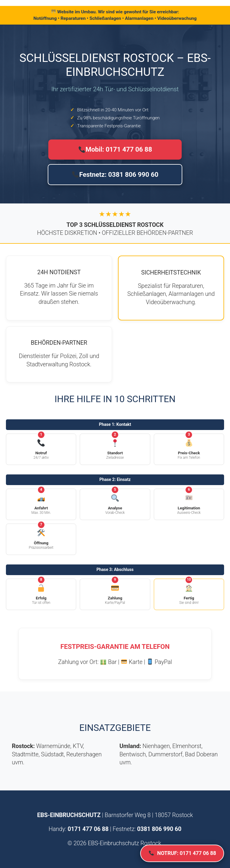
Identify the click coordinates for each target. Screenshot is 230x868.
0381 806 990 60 (159, 829)
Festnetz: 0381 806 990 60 (115, 174)
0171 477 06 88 (88, 829)
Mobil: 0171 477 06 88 (115, 149)
